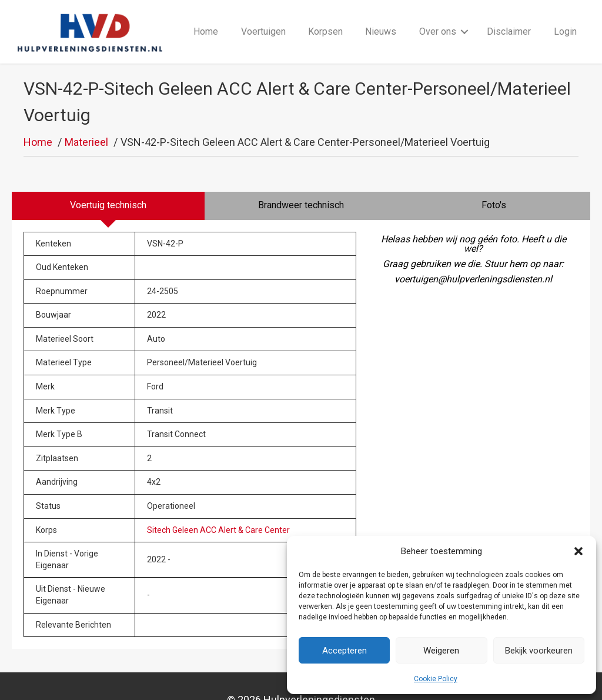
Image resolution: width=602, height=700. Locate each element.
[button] (578, 551)
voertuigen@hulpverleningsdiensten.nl (473, 253)
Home (206, 19)
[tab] (108, 180)
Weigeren (441, 651)
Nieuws (381, 19)
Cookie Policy (436, 679)
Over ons (438, 19)
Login (565, 19)
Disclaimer (509, 19)
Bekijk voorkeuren (539, 651)
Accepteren (345, 651)
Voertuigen (263, 19)
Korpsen (325, 19)
